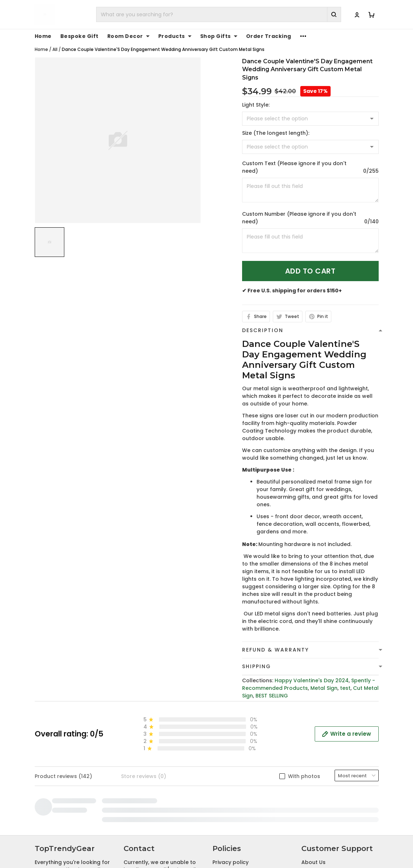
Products (175, 36)
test (345, 688)
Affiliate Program (324, 773)
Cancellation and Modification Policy (237, 788)
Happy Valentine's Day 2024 (312, 680)
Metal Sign (324, 688)
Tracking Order (321, 762)
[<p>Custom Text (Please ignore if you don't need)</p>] (310, 190)
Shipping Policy (232, 751)
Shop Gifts (219, 36)
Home (43, 36)
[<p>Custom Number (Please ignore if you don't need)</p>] (310, 241)
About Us (313, 728)
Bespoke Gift (79, 36)
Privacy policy (231, 728)
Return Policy (229, 773)
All (55, 49)
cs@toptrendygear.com (163, 759)
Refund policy (231, 762)
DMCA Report (295, 844)
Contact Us (316, 739)
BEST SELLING (272, 696)
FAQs (308, 751)
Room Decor (128, 36)
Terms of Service (235, 739)
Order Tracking (269, 36)
